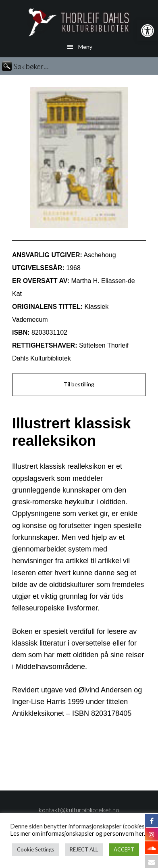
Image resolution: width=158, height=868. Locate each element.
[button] (148, 31)
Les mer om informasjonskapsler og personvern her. (78, 833)
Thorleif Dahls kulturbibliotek (79, 22)
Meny (85, 47)
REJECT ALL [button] (84, 849)
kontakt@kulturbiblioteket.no (79, 810)
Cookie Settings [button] (35, 849)
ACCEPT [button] (124, 849)
